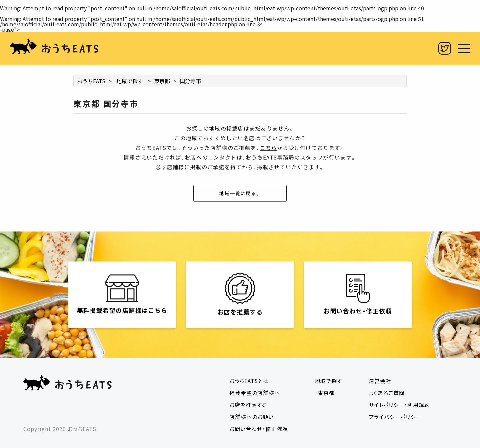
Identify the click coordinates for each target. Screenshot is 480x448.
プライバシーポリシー (395, 417)
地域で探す (130, 81)
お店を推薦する (248, 405)
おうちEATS (91, 81)
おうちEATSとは (249, 381)
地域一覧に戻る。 (240, 193)
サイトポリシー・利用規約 (399, 405)
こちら (268, 148)
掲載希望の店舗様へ (255, 393)
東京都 (162, 81)
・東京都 (325, 393)
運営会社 (380, 381)
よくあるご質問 (387, 393)
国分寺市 (190, 81)
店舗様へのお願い (251, 417)
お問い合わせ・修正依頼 (259, 429)
